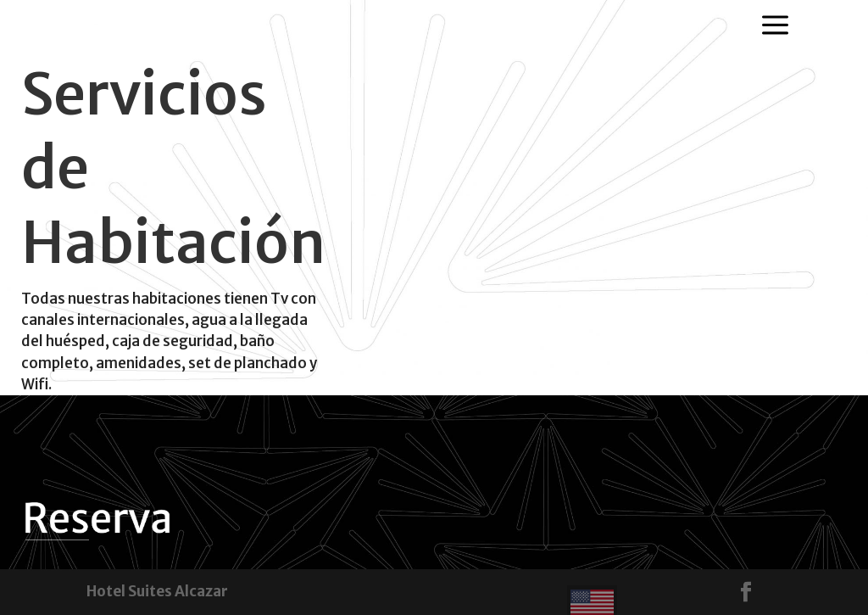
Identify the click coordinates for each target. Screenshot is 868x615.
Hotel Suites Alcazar (157, 591)
